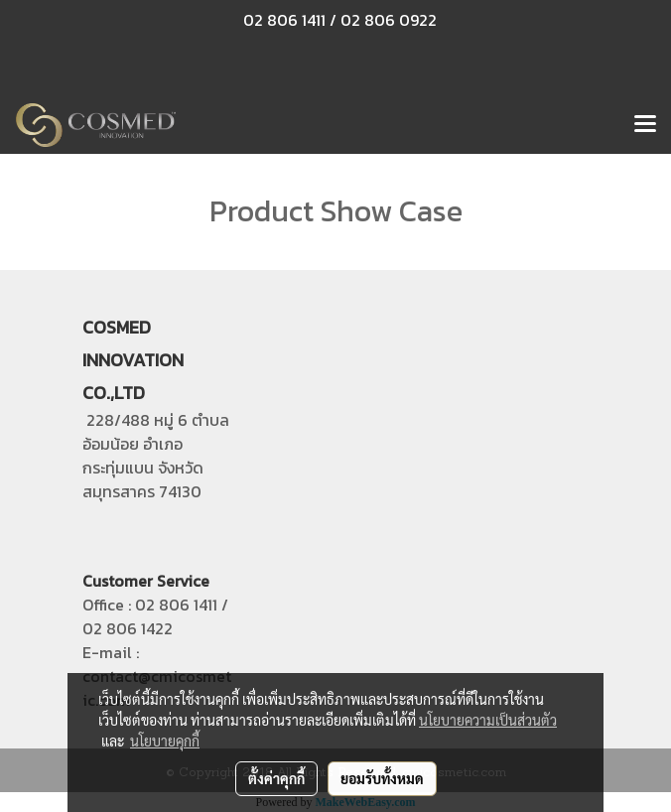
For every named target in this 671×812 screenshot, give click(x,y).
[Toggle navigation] (645, 125)
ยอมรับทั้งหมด (382, 778)
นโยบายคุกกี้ (165, 741)
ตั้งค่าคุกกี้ (276, 778)
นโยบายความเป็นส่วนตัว (488, 720)
